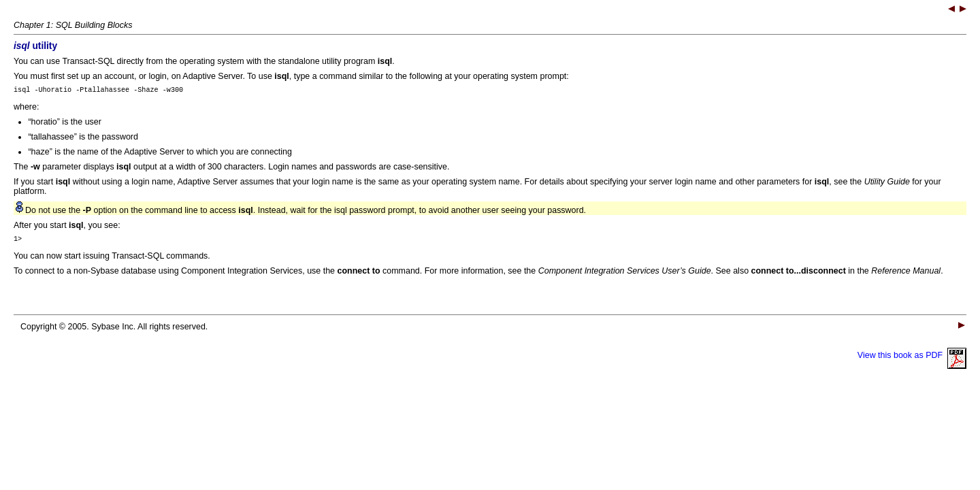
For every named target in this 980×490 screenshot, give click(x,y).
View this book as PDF (912, 359)
